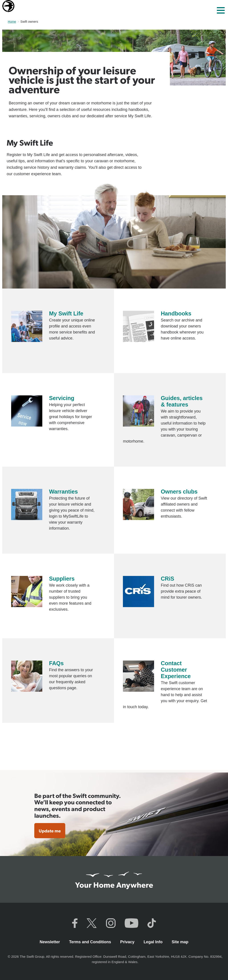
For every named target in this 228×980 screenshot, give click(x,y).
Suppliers (62, 579)
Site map (180, 942)
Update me (50, 831)
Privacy (128, 942)
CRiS (167, 579)
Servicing (62, 398)
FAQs (56, 663)
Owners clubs (179, 492)
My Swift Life (66, 313)
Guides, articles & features (182, 401)
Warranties (63, 492)
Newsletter (50, 942)
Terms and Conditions (91, 942)
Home (12, 22)
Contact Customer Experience (176, 670)
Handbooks (176, 313)
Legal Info (154, 942)
